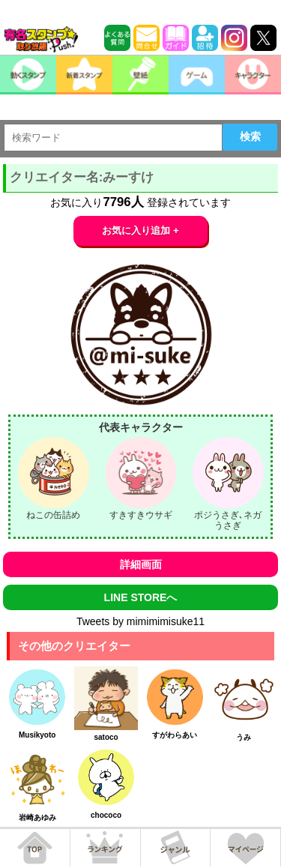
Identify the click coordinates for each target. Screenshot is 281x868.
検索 (250, 136)
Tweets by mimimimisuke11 (140, 621)
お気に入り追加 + (140, 230)
